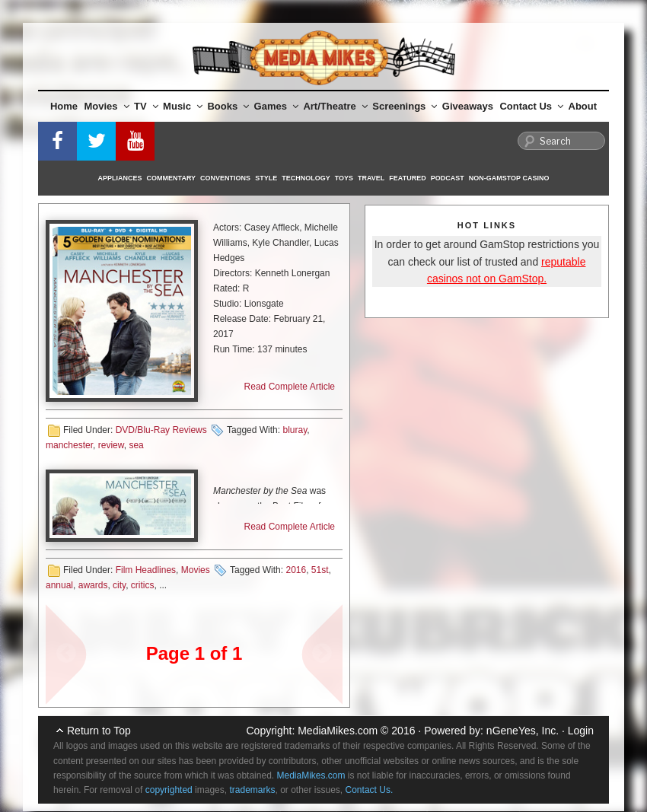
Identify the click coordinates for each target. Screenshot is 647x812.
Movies (107, 106)
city (119, 585)
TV (146, 106)
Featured (407, 178)
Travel (371, 178)
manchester (69, 445)
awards (93, 585)
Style (266, 178)
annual (59, 585)
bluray (295, 430)
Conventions (225, 178)
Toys (344, 178)
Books (228, 106)
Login (581, 731)
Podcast (448, 178)
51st (320, 570)
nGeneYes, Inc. (523, 731)
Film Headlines (146, 570)
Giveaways (468, 106)
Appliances (120, 178)
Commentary (172, 178)
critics (143, 585)
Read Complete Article (290, 387)
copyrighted (169, 790)
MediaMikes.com (338, 731)
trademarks (252, 790)
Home (64, 106)
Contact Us (531, 106)
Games (276, 106)
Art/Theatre (335, 106)
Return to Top (99, 731)
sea (136, 445)
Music (183, 106)
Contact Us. (370, 790)
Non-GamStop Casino (509, 178)
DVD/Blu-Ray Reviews (161, 430)
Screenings (405, 106)
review (111, 445)
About (583, 106)
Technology (306, 178)
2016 (296, 570)
